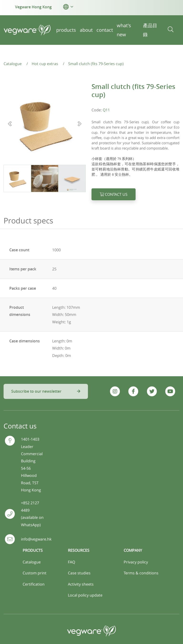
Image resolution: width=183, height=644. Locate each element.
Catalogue (32, 562)
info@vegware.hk (36, 539)
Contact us (114, 194)
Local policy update (85, 595)
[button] (66, 7)
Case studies (79, 573)
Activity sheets (81, 584)
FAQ (71, 562)
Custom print (35, 573)
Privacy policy (136, 562)
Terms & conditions (141, 573)
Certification (34, 584)
